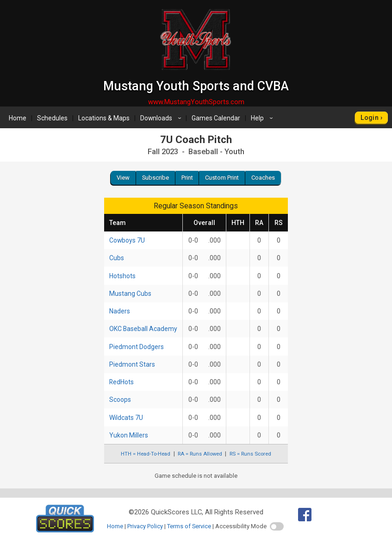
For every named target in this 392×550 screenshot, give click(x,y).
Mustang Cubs (130, 294)
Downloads (162, 118)
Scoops (120, 400)
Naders (120, 311)
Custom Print (222, 178)
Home (18, 118)
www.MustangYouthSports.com (196, 102)
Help (263, 118)
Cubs (117, 258)
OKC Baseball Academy (143, 329)
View (123, 178)
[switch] (277, 526)
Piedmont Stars (132, 364)
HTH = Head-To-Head (146, 454)
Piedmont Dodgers (137, 347)
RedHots (121, 382)
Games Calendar (216, 118)
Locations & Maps (104, 118)
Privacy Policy (145, 526)
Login (370, 118)
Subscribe (156, 178)
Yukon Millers (129, 435)
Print (187, 178)
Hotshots (122, 276)
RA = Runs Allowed (200, 454)
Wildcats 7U (126, 418)
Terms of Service (189, 526)
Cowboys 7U (127, 240)
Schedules (52, 118)
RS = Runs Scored (250, 454)
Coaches (263, 178)
